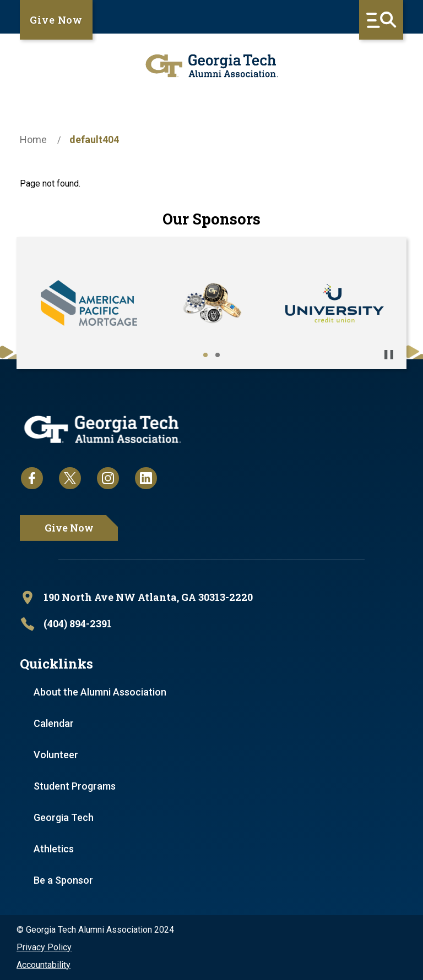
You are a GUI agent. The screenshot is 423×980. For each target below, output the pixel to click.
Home (33, 139)
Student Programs (75, 786)
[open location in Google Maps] (211, 598)
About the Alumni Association (100, 692)
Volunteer (56, 755)
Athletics (54, 849)
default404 (94, 139)
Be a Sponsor (63, 880)
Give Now (56, 20)
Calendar (54, 723)
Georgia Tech (64, 817)
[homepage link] (211, 66)
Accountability (44, 965)
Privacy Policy (44, 947)
